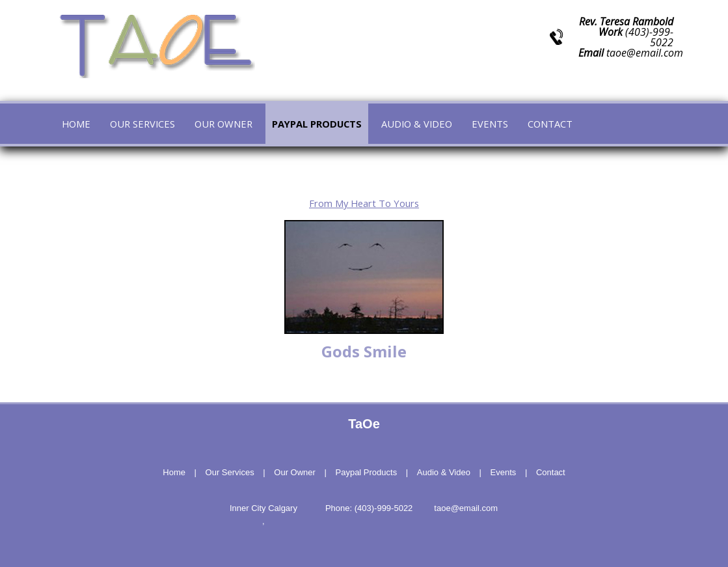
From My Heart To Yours (364, 203)
